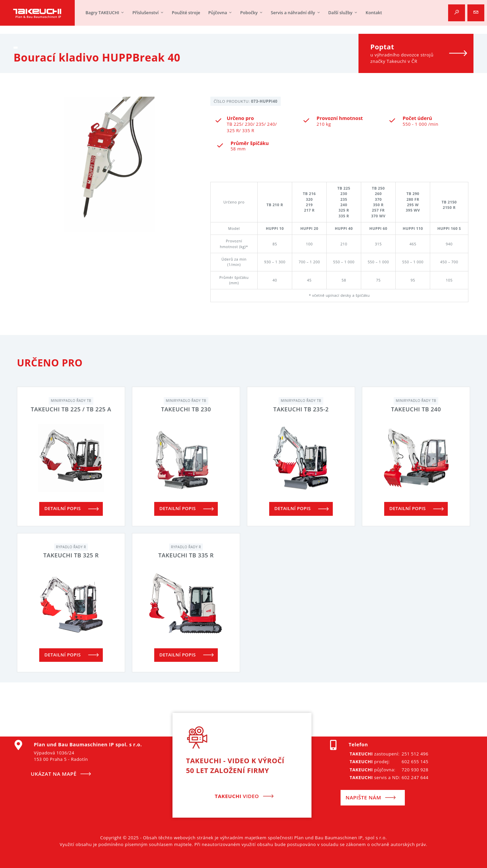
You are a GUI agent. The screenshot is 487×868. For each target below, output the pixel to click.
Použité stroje (186, 14)
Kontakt (374, 14)
